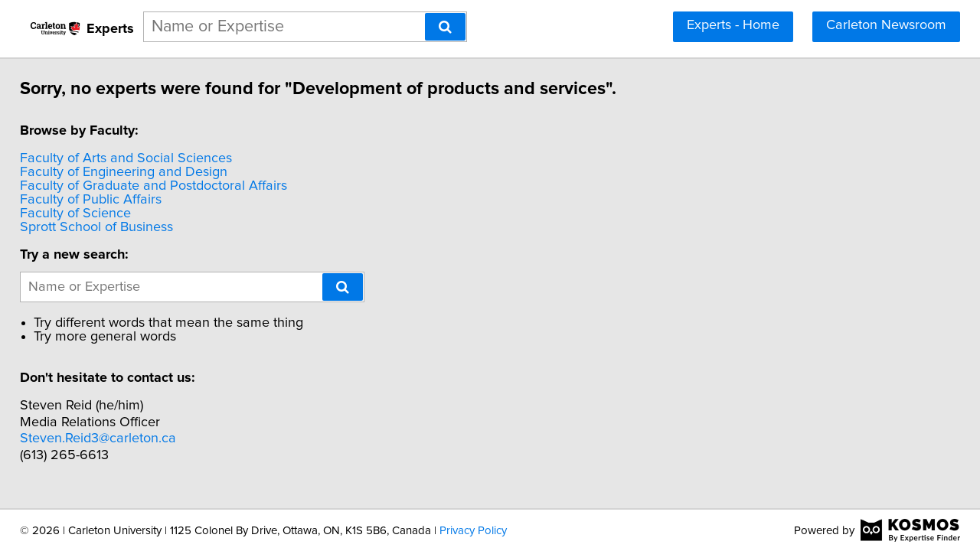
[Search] (445, 27)
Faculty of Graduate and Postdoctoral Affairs (164, 186)
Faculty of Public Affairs (101, 200)
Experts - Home (733, 25)
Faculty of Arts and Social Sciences (137, 158)
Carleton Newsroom (886, 25)
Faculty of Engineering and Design (134, 172)
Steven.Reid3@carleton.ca (109, 439)
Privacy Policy (473, 531)
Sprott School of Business (107, 227)
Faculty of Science (86, 214)
